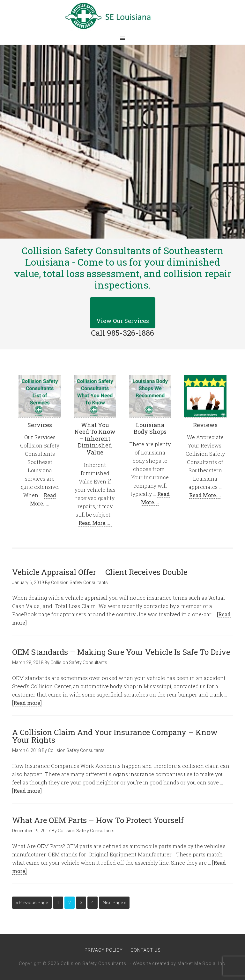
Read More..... (95, 523)
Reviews (205, 425)
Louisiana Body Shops (150, 428)
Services (40, 425)
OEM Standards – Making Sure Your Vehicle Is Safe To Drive (121, 652)
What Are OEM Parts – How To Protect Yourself (98, 820)
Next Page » (114, 903)
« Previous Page (32, 903)
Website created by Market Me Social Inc (179, 963)
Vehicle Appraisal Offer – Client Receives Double (100, 572)
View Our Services (123, 321)
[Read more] (27, 703)
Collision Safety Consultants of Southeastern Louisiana (122, 16)
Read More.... (205, 495)
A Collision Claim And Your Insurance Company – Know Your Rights (115, 736)
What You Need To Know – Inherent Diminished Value (95, 439)
